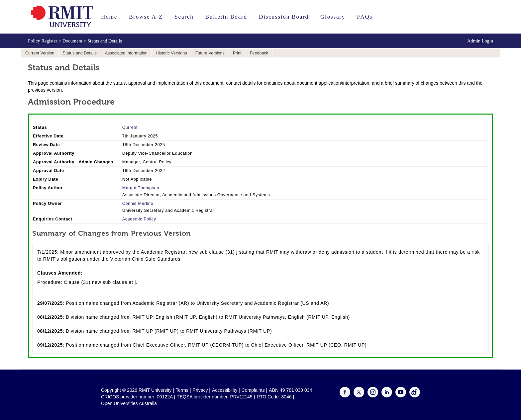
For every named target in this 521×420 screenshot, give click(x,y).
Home (109, 17)
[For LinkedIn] (387, 396)
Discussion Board (284, 17)
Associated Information (126, 53)
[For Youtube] (401, 396)
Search (184, 17)
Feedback (259, 53)
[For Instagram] (373, 396)
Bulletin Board (226, 17)
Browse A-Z (146, 17)
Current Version (40, 53)
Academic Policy (139, 219)
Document (72, 41)
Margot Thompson (141, 188)
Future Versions (210, 53)
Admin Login (480, 41)
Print (237, 53)
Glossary (333, 17)
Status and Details (80, 53)
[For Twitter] (359, 396)
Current (130, 127)
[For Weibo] (415, 396)
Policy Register (43, 41)
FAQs (365, 17)
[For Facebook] (345, 396)
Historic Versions (171, 53)
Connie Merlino (138, 204)
